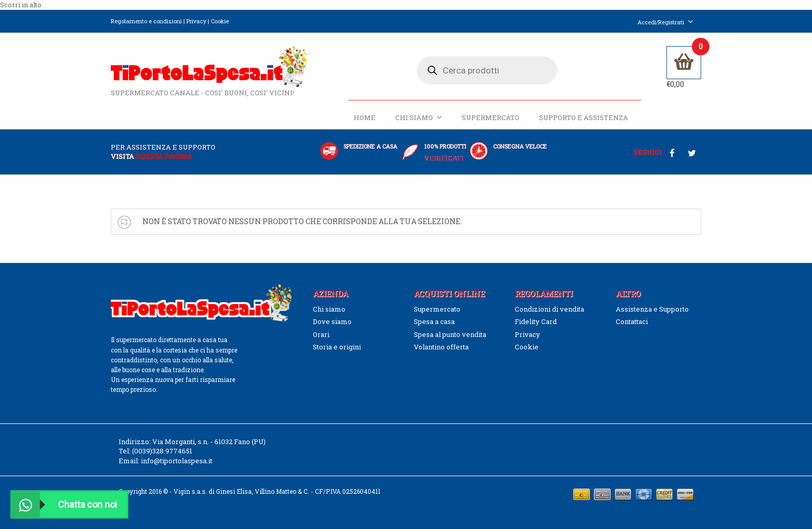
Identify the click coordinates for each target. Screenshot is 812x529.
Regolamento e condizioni (146, 21)
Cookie (220, 21)
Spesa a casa (434, 321)
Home (365, 117)
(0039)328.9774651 (162, 451)
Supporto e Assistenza (584, 117)
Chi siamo (419, 117)
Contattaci (632, 321)
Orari (321, 334)
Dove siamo (332, 321)
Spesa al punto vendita (450, 334)
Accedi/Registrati (665, 22)
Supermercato (491, 117)
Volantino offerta (441, 347)
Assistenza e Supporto (652, 309)
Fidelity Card (536, 321)
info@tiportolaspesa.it (177, 461)
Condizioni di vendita (549, 309)
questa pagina (164, 156)
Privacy (196, 21)
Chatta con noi (64, 504)
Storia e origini (337, 347)
